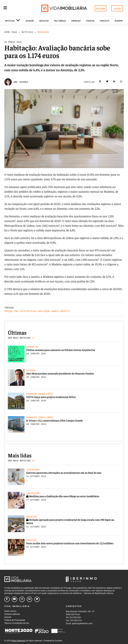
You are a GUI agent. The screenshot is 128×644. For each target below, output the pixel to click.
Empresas (76, 21)
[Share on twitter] (107, 82)
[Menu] (5, 8)
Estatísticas (28, 311)
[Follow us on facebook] (7, 599)
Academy (119, 21)
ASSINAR (100, 9)
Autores (8, 617)
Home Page (11, 32)
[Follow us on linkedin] (29, 599)
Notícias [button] (13, 21)
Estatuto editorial (12, 614)
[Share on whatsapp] (121, 82)
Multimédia (60, 21)
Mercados (43, 32)
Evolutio (58, 641)
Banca (55, 311)
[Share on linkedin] (114, 82)
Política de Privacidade (15, 620)
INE (16, 311)
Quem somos (10, 611)
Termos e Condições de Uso (17, 623)
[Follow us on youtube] (14, 599)
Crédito (65, 311)
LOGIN (117, 9)
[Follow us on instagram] (22, 599)
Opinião (30, 21)
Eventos (90, 21)
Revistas (44, 21)
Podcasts (104, 21)
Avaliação (44, 311)
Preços (8, 311)
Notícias (27, 32)
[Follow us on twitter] (37, 599)
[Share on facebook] (100, 82)
